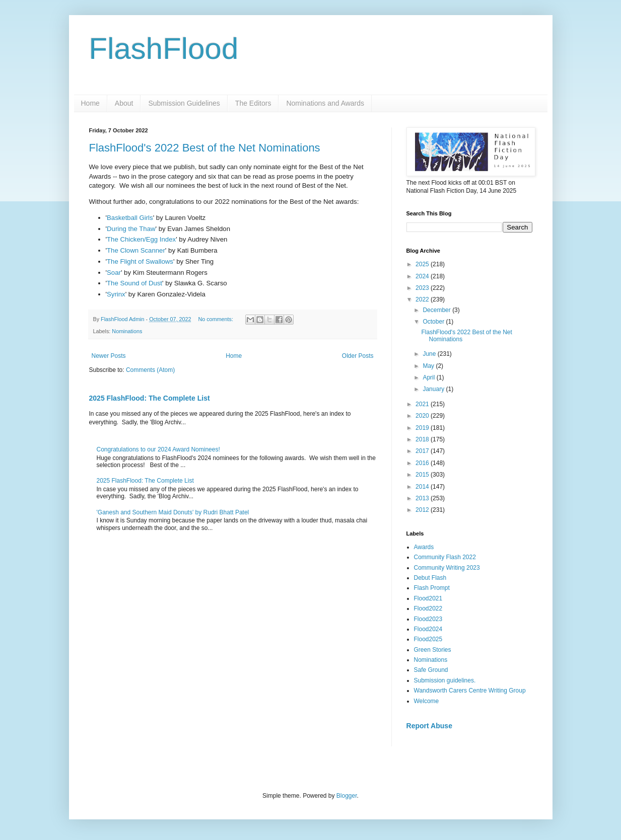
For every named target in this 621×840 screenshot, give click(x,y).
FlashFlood (164, 49)
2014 (423, 487)
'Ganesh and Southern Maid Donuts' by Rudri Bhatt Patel (173, 512)
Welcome (427, 701)
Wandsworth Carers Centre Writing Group (470, 691)
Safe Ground (431, 670)
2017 (423, 451)
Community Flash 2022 (445, 557)
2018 (423, 439)
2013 (423, 498)
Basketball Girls (130, 218)
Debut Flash (430, 578)
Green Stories (433, 650)
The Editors (253, 103)
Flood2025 (428, 639)
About (124, 103)
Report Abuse (429, 726)
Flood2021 (428, 598)
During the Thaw (131, 229)
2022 (423, 299)
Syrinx (116, 294)
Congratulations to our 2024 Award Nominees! (158, 449)
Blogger (347, 796)
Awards (424, 547)
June (430, 354)
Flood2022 (428, 608)
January (434, 389)
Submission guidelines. (445, 680)
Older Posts (358, 356)
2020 (423, 416)
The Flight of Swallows (140, 261)
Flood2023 (428, 619)
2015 (423, 475)
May (429, 366)
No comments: (216, 319)
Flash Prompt (432, 588)
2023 (423, 288)
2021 (423, 404)
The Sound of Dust (134, 283)
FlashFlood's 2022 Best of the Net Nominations (205, 148)
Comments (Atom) (150, 370)
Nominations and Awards (325, 103)
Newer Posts (109, 356)
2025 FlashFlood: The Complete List (150, 398)
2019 (423, 428)
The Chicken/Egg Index (141, 239)
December (437, 310)
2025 (423, 264)
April (429, 377)
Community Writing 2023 (447, 568)
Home (90, 103)
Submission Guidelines (184, 103)
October (434, 322)
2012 (423, 510)
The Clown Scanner (136, 250)
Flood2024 (428, 629)
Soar (114, 273)
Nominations (127, 331)
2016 (423, 463)
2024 (423, 276)
